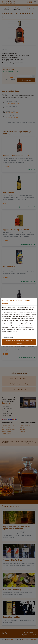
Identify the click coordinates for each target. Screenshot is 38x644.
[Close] (35, 302)
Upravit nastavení (8, 337)
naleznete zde (13, 331)
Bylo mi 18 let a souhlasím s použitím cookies (19, 342)
